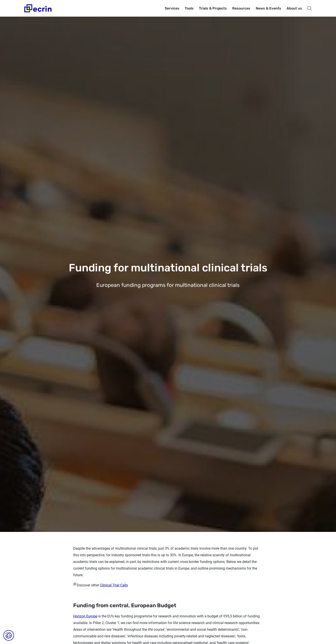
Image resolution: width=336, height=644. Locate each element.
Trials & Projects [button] (213, 8)
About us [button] (294, 8)
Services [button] (172, 8)
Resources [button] (241, 8)
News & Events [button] (268, 8)
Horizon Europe (85, 616)
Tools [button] (189, 8)
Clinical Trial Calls (114, 585)
